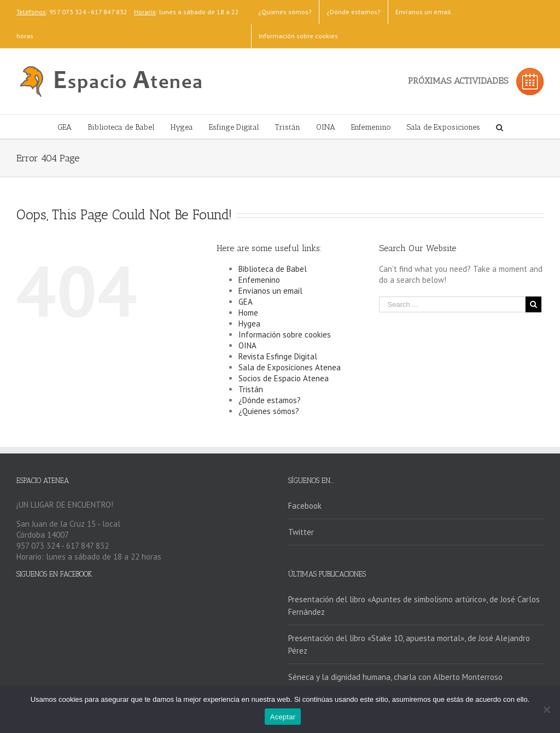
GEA (246, 302)
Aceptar (283, 717)
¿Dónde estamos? (270, 400)
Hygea (249, 324)
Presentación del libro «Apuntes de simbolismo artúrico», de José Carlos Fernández (414, 606)
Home (248, 313)
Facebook (305, 506)
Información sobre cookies (285, 334)
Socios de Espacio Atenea (284, 378)
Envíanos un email (270, 291)
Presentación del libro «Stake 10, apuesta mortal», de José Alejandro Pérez (409, 644)
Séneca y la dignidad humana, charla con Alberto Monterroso (395, 677)
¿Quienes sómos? (269, 411)
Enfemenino (259, 280)
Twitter (301, 532)
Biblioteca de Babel (273, 269)
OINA (247, 345)
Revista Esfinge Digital (278, 356)
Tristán (251, 389)
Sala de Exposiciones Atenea (290, 367)
